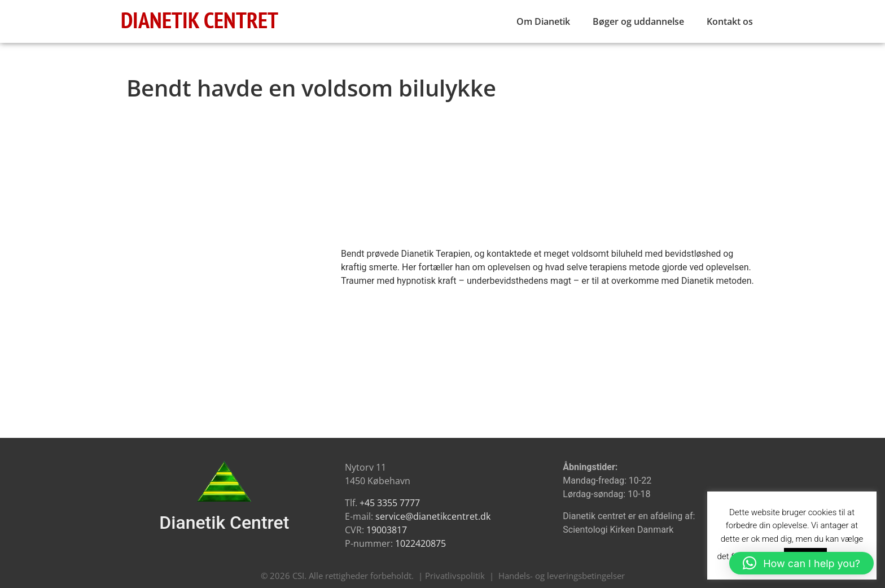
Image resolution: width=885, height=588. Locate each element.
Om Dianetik (543, 21)
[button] (801, 563)
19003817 (387, 530)
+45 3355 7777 (390, 503)
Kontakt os (730, 21)
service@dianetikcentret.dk (433, 516)
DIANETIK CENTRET (200, 20)
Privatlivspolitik (455, 576)
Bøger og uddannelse (638, 21)
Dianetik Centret (224, 523)
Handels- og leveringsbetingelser (562, 576)
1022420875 (420, 543)
